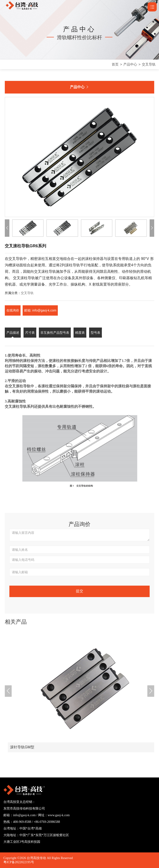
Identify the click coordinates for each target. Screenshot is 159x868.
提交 (79, 591)
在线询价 (13, 310)
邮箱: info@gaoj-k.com (41, 310)
